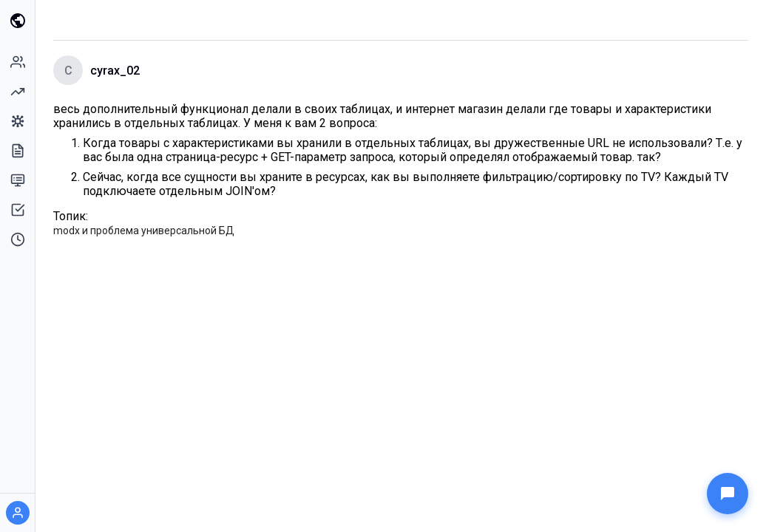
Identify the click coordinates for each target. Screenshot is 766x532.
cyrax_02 (115, 71)
